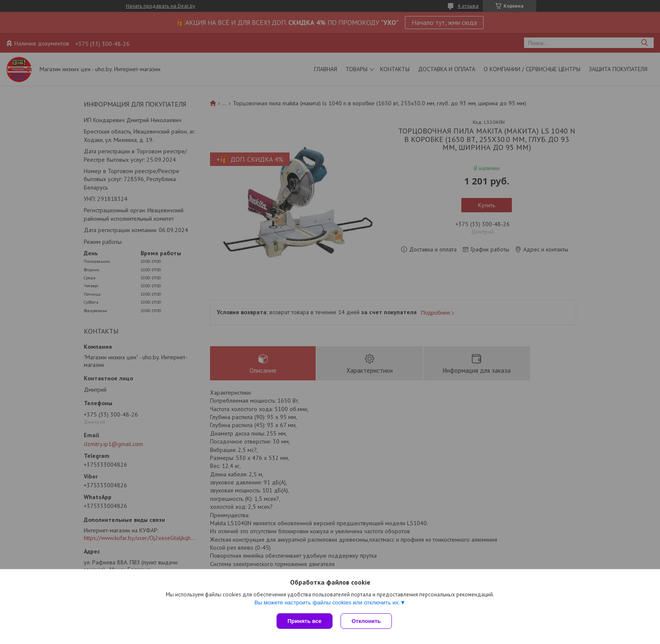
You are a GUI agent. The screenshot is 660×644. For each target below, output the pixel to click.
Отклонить (366, 621)
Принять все (305, 621)
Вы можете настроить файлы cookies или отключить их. (327, 603)
